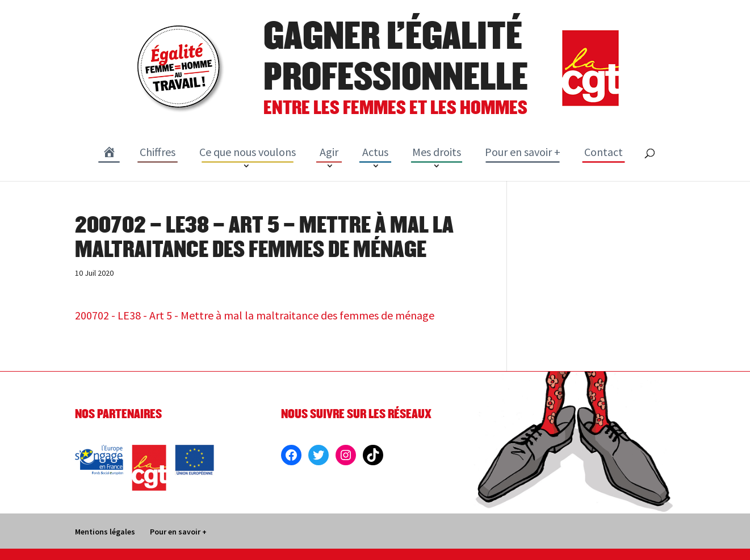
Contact (604, 152)
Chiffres (158, 152)
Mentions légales (105, 532)
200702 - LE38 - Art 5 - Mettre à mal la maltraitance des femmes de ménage (255, 315)
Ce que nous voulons (248, 152)
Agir (329, 152)
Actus (375, 152)
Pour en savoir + (523, 152)
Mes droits (437, 152)
